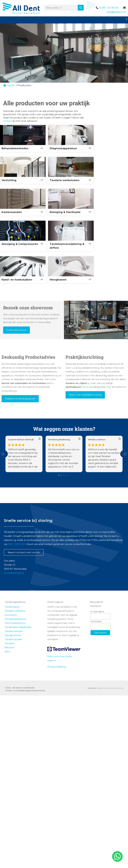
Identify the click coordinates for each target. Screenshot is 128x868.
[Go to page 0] (59, 475)
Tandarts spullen (14, 639)
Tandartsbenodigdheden (18, 627)
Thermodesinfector (15, 623)
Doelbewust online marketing (110, 688)
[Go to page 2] (64, 475)
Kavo (7, 652)
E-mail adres (97, 612)
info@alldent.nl (116, 12)
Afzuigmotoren (13, 635)
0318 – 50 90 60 (109, 8)
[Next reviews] (125, 454)
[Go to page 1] (62, 475)
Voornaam (96, 621)
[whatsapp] (117, 856)
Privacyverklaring (57, 667)
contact (7, 121)
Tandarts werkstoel (15, 611)
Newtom (10, 647)
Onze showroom (16, 330)
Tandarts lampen (14, 631)
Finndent (10, 643)
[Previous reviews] (3, 454)
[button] (127, 19)
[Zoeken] (81, 8)
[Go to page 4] (69, 475)
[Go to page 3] (67, 475)
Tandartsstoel (12, 607)
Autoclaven (11, 615)
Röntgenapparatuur (15, 619)
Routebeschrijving (14, 573)
